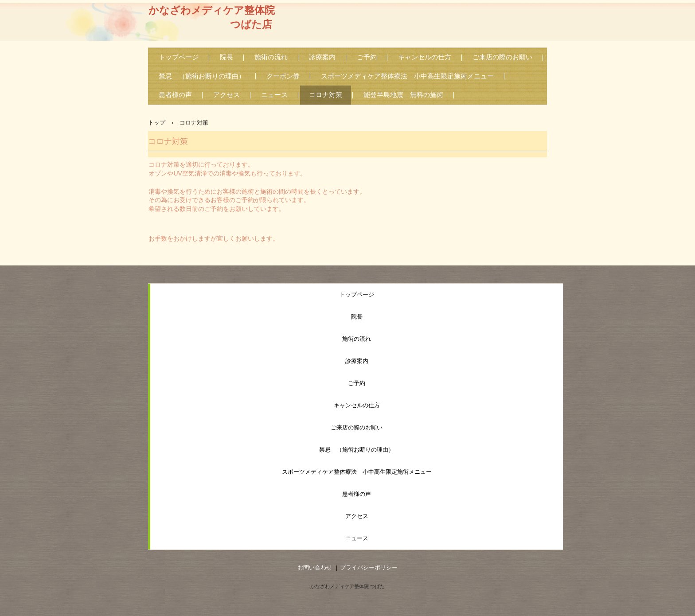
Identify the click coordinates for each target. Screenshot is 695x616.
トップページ (179, 57)
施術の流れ (271, 57)
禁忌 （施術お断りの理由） (202, 76)
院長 (226, 57)
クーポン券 (283, 76)
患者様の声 (175, 95)
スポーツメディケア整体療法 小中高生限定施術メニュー (407, 76)
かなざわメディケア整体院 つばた (347, 586)
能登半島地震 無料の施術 (403, 95)
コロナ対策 (326, 95)
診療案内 (322, 57)
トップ (157, 123)
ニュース (274, 95)
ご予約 (367, 57)
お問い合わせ (315, 567)
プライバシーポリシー (369, 567)
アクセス (226, 95)
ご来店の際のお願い (502, 57)
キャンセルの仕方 (425, 57)
